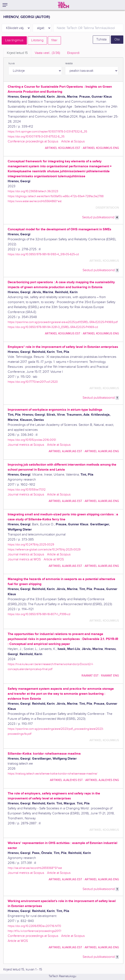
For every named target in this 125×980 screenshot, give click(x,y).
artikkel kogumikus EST (63, 148)
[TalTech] (63, 5)
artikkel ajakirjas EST (65, 451)
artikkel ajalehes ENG (102, 780)
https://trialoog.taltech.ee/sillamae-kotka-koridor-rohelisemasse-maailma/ (53, 774)
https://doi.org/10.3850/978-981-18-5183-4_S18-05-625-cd (43, 254)
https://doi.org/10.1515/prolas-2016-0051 (32, 440)
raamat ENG (110, 676)
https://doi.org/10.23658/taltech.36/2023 (33, 191)
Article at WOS (54, 559)
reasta (69, 63)
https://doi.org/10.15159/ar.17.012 (27, 490)
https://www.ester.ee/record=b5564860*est (35, 201)
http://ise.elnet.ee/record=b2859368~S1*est (35, 868)
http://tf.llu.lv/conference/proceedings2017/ (35, 931)
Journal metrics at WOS (24, 559)
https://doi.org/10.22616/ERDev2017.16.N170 (34, 926)
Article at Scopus (73, 141)
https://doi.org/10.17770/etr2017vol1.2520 (33, 382)
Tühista (101, 39)
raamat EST (90, 676)
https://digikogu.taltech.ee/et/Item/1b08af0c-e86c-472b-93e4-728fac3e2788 (56, 196)
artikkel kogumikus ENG (101, 148)
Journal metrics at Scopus (26, 445)
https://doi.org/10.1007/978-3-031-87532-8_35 (36, 137)
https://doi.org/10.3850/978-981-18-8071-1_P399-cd (39, 614)
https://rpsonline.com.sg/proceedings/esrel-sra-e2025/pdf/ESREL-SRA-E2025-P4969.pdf (63, 322)
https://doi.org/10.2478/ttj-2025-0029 (31, 545)
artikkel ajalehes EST (66, 780)
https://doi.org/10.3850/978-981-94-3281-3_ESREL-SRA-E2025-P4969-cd (53, 327)
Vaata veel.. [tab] (47, 53)
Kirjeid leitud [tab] (17, 53)
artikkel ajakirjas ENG (102, 451)
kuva (12, 63)
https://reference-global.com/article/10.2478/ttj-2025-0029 (44, 550)
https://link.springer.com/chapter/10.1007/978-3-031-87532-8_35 (47, 132)
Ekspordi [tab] (73, 53)
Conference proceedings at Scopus (33, 141)
